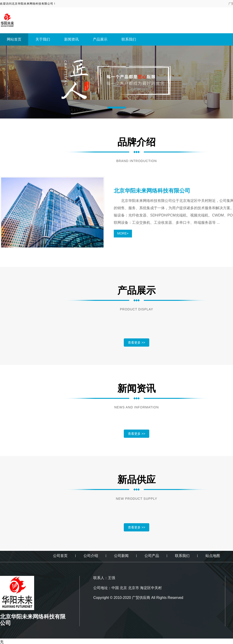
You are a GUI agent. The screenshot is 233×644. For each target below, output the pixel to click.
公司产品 (152, 556)
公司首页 (60, 556)
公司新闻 (121, 556)
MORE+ (123, 233)
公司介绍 (91, 556)
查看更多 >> (137, 343)
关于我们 (43, 39)
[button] (116, 108)
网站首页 (14, 39)
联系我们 (129, 39)
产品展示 (100, 39)
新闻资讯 (71, 39)
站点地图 (213, 556)
